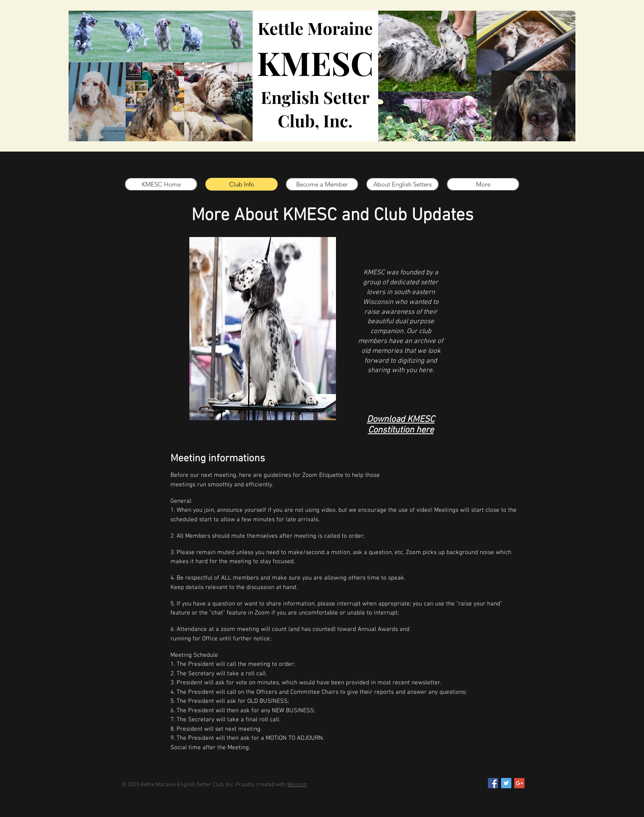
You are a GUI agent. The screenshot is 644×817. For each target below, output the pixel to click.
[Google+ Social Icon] (519, 783)
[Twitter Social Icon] (506, 783)
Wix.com (297, 785)
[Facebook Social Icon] (493, 783)
